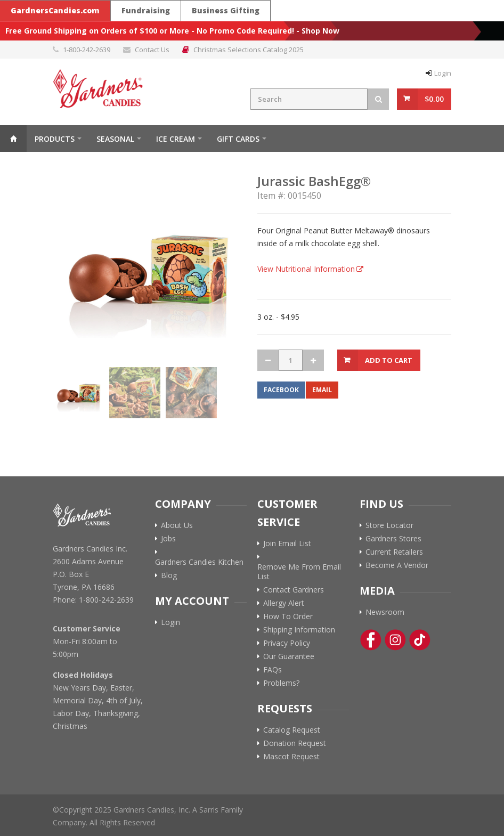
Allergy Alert (284, 603)
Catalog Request (292, 730)
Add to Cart (389, 360)
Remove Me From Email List (299, 572)
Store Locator (389, 525)
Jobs (168, 539)
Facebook (281, 390)
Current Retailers (394, 552)
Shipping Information (299, 630)
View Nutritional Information (306, 269)
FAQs (273, 670)
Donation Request (295, 743)
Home (13, 139)
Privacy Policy (287, 643)
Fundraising (146, 10)
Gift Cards (238, 139)
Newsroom (385, 612)
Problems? (281, 683)
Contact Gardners (294, 590)
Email (322, 390)
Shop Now (320, 31)
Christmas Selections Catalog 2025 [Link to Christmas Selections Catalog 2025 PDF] (249, 50)
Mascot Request (291, 757)
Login (443, 73)
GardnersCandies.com (55, 10)
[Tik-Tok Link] (420, 640)
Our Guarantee (289, 656)
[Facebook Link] (371, 640)
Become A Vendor (397, 565)
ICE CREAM (176, 139)
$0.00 (434, 99)
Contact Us (152, 50)
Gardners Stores (393, 539)
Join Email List (287, 543)
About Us (177, 525)
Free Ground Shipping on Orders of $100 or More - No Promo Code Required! (150, 31)
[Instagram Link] (395, 640)
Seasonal (115, 139)
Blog (169, 575)
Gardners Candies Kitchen (199, 562)
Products (55, 139)
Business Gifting (226, 10)
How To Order (288, 616)
